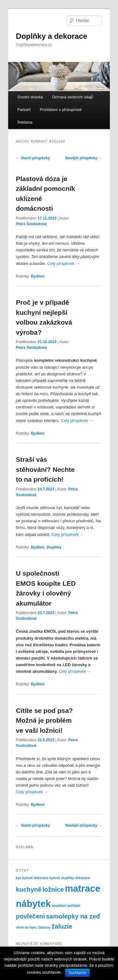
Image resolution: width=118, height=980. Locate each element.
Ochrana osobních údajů (73, 97)
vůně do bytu (26, 927)
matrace (83, 888)
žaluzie (62, 926)
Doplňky (54, 547)
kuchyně (29, 889)
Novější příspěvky (84, 158)
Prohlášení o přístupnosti (61, 110)
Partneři (24, 110)
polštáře (74, 906)
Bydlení (38, 276)
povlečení (31, 916)
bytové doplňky (62, 878)
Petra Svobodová (31, 224)
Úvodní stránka (30, 97)
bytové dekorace (35, 878)
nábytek (34, 904)
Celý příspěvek (63, 264)
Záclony (44, 927)
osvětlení (59, 906)
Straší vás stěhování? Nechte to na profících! (45, 469)
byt (19, 878)
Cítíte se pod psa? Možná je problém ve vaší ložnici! (45, 720)
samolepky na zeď (73, 916)
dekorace (83, 878)
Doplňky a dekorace (52, 36)
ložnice (53, 889)
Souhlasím (78, 973)
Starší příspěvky (33, 158)
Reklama (25, 122)
